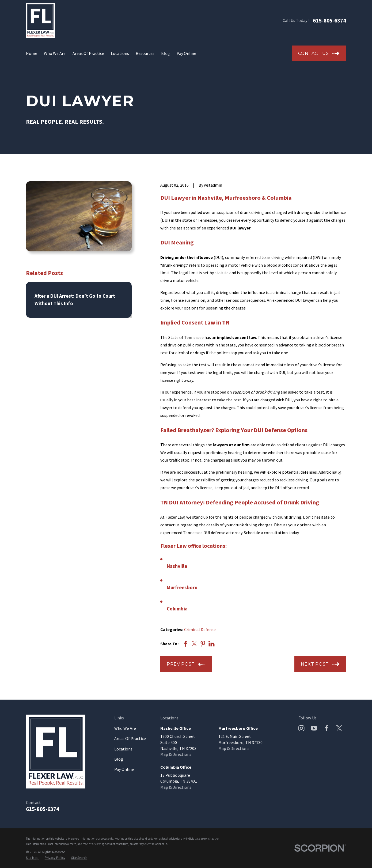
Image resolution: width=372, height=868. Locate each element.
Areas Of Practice (130, 738)
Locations (123, 749)
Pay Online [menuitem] (186, 53)
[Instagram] (301, 728)
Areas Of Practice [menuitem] (88, 53)
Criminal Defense (200, 629)
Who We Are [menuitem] (55, 53)
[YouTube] (314, 728)
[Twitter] (339, 728)
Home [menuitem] (32, 53)
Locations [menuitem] (120, 53)
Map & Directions (176, 754)
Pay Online (124, 769)
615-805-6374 (329, 20)
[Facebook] (327, 728)
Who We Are (125, 728)
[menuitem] (32, 858)
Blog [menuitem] (166, 53)
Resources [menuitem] (145, 53)
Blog (119, 759)
